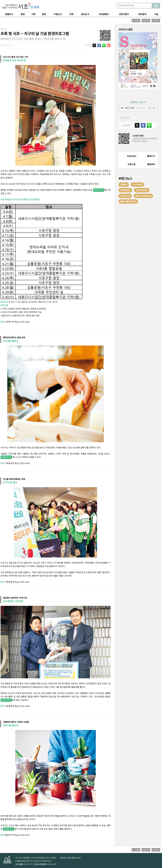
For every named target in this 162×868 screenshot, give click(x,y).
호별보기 (9, 14)
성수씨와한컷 (142, 190)
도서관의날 (137, 185)
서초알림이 (104, 14)
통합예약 (151, 164)
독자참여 (142, 14)
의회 (71, 14)
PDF (132, 94)
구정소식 (58, 14)
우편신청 (132, 164)
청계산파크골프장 (143, 196)
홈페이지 (151, 156)
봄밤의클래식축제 (128, 201)
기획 (33, 14)
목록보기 (156, 21)
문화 (44, 14)
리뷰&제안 (132, 156)
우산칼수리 (125, 196)
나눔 (156, 14)
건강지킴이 (124, 14)
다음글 (145, 21)
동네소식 (85, 14)
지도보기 (8, 829)
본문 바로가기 (0, 0)
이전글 (137, 21)
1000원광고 (125, 190)
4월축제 (124, 185)
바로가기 (98, 190)
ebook (143, 94)
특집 (23, 14)
